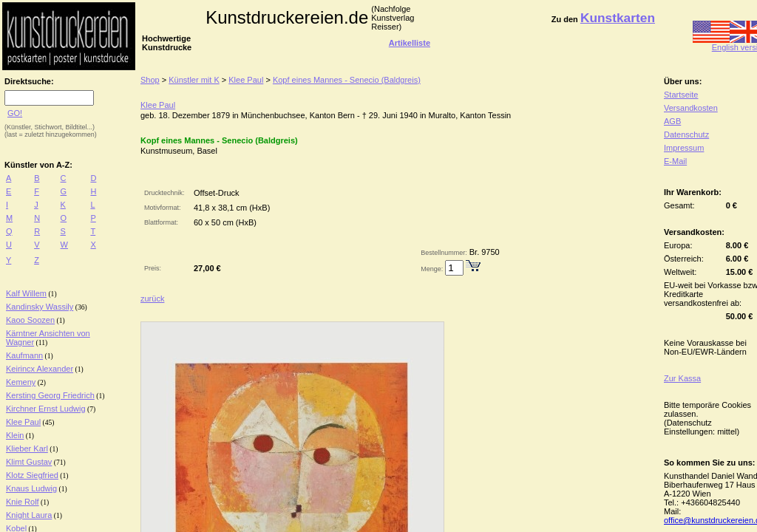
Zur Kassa (682, 378)
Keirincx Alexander (40, 369)
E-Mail (675, 161)
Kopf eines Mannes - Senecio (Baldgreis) (347, 80)
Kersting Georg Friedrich (50, 395)
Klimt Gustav (29, 462)
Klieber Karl (27, 449)
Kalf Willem (26, 293)
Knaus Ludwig (31, 488)
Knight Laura (29, 515)
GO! (15, 113)
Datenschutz (686, 134)
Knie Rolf (23, 502)
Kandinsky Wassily (40, 307)
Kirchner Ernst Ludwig (46, 409)
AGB (672, 121)
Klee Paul (23, 422)
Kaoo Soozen (30, 320)
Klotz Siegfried (32, 475)
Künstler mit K (194, 80)
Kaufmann (24, 355)
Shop (150, 80)
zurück (152, 299)
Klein (15, 435)
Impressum (684, 148)
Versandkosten (691, 108)
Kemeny (21, 382)
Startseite (681, 95)
